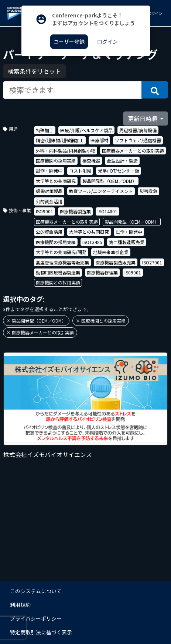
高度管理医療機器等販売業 (62, 262)
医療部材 (99, 140)
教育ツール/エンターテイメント (101, 191)
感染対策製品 (49, 191)
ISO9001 (45, 211)
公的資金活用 (49, 201)
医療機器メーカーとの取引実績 (133, 151)
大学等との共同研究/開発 (61, 252)
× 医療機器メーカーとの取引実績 (40, 332)
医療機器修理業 (102, 272)
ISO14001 (107, 211)
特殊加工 (45, 130)
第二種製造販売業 (127, 242)
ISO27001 (152, 262)
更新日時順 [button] (143, 119)
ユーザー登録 (69, 41)
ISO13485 (92, 242)
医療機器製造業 (75, 211)
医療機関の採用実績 (56, 161)
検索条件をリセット (34, 71)
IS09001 (133, 272)
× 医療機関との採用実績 (101, 321)
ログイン (155, 13)
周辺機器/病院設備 (138, 130)
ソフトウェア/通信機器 (138, 140)
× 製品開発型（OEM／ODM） (36, 321)
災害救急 (148, 191)
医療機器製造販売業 (116, 262)
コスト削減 (80, 171)
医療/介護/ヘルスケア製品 (86, 130)
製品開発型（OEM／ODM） (110, 181)
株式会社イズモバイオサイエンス (48, 454)
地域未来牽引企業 (111, 252)
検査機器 (91, 161)
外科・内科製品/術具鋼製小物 (66, 151)
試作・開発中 (49, 171)
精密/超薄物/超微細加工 (60, 140)
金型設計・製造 (122, 161)
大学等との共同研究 (56, 181)
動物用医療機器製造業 (58, 272)
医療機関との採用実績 (58, 282)
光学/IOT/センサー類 (119, 171)
